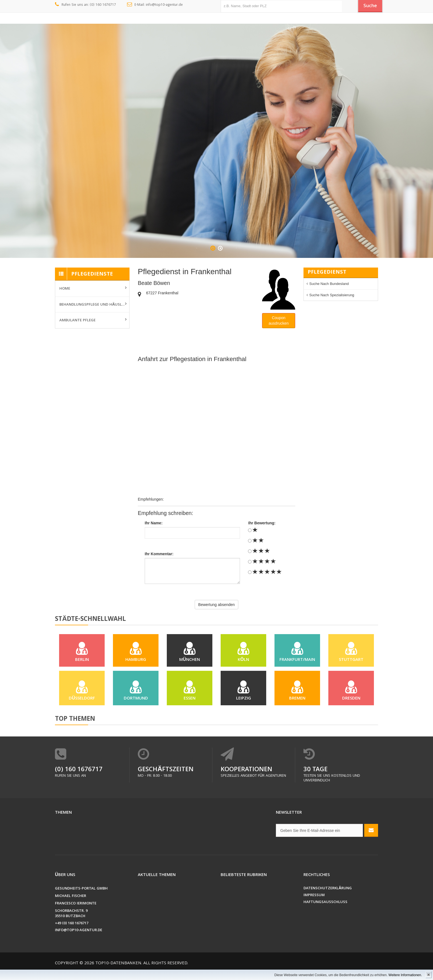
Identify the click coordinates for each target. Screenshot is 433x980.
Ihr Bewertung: (262, 523)
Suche (368, 6)
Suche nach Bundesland (329, 284)
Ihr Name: (154, 523)
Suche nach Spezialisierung (332, 295)
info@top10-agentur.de (79, 939)
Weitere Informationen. (405, 975)
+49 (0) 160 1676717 (72, 932)
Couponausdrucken (279, 321)
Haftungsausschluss (325, 911)
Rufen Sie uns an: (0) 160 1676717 (85, 5)
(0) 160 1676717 (79, 778)
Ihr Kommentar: (159, 554)
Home (65, 289)
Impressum (314, 904)
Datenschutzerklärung (328, 897)
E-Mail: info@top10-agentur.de (155, 5)
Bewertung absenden (216, 605)
